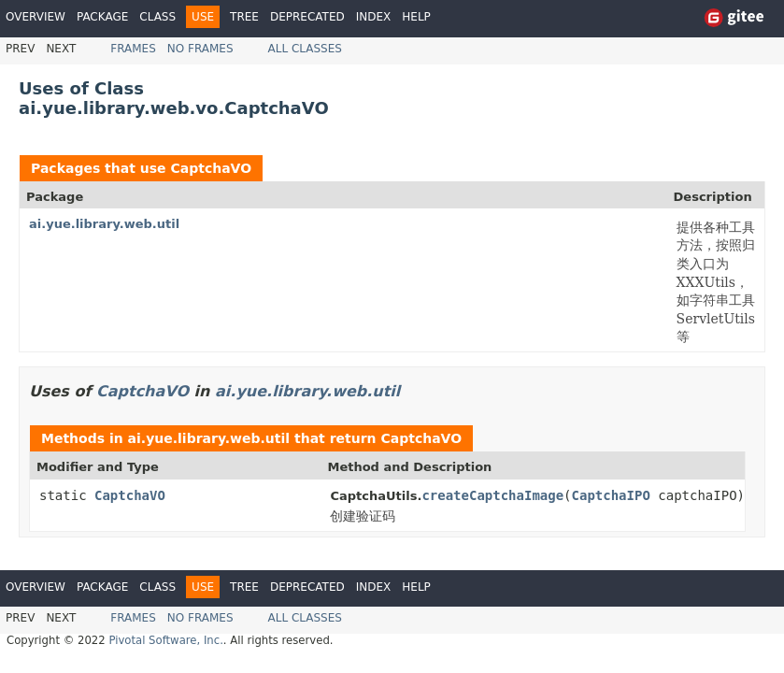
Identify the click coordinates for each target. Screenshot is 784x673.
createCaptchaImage (492, 495)
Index (374, 17)
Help (416, 17)
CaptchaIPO (611, 495)
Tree (244, 17)
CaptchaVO (211, 168)
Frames (133, 49)
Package (102, 17)
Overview (36, 17)
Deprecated (307, 17)
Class (157, 17)
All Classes (305, 49)
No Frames (200, 49)
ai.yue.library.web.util (104, 224)
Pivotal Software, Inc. (165, 640)
